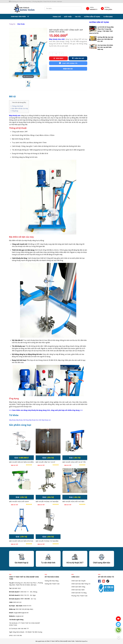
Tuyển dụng (108, 16)
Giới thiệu (68, 16)
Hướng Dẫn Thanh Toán (52, 584)
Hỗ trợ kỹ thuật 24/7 (75, 562)
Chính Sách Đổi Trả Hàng (79, 593)
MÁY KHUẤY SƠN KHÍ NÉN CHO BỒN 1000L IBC (21, 462)
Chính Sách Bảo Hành (78, 590)
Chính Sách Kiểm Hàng (78, 587)
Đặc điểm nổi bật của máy (20, 108)
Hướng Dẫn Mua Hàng (52, 581)
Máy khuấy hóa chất (57, 39)
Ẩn (25, 102)
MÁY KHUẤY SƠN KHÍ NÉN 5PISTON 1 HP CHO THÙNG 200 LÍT (21, 541)
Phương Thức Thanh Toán (79, 596)
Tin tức (78, 16)
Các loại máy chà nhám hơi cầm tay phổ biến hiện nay (105, 47)
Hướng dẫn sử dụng (92, 16)
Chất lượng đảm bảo (102, 562)
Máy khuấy (21, 24)
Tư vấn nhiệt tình (48, 562)
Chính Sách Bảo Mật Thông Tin (81, 584)
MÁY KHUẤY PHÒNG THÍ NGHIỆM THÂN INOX (47, 541)
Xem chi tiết (15, 465)
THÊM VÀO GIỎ (78, 58)
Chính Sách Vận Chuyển (78, 581)
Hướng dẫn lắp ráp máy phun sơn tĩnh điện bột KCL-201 (105, 39)
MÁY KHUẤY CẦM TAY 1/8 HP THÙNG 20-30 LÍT (45, 462)
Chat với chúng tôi (68, 63)
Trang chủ (57, 16)
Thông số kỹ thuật (17, 106)
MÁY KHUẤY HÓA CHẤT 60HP (19, 501)
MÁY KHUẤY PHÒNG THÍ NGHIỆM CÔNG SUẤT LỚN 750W (47, 501)
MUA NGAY (58, 58)
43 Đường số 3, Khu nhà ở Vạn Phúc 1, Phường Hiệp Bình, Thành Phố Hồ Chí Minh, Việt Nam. (36, 1)
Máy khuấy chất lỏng (22, 420)
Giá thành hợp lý (21, 562)
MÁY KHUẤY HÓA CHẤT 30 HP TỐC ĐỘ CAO (74, 462)
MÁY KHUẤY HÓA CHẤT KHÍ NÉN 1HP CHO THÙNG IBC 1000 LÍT (73, 501)
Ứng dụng (15, 111)
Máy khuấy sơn (46, 420)
